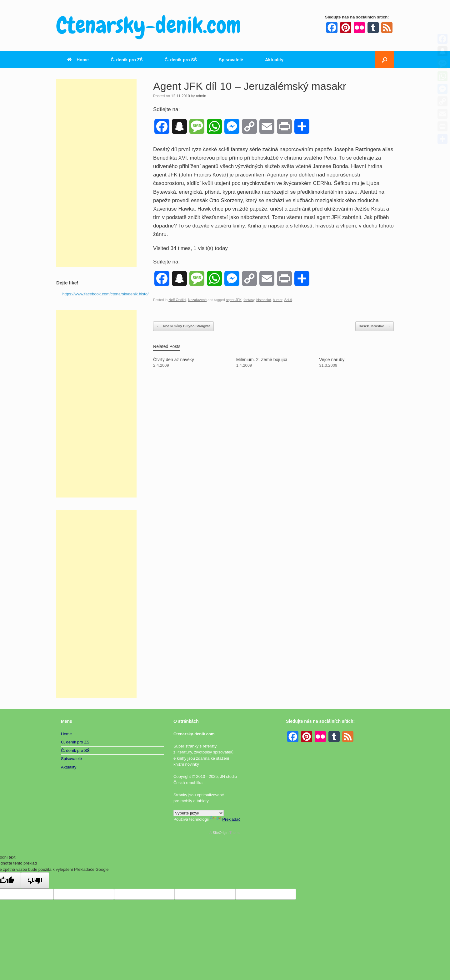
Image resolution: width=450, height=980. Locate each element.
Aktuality (274, 60)
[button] (385, 60)
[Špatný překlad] (35, 880)
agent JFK (234, 300)
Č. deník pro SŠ (181, 60)
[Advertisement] (96, 173)
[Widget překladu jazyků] (199, 813)
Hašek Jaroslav (375, 326)
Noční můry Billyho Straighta (183, 326)
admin (201, 96)
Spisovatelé (231, 60)
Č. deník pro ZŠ (127, 60)
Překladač (225, 819)
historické (264, 300)
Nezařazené (197, 300)
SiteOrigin (220, 833)
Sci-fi (288, 300)
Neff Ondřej (177, 300)
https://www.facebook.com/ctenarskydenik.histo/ (106, 294)
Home (78, 60)
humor (278, 300)
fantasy (249, 300)
